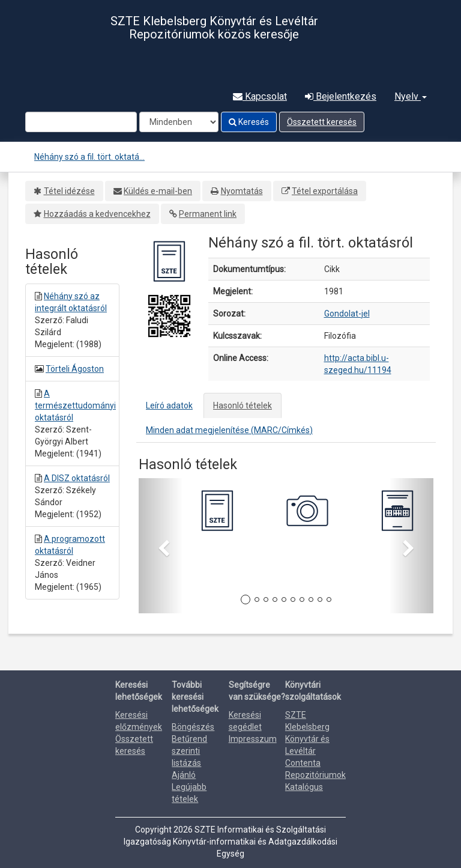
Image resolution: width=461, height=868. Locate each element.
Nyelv (411, 96)
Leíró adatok (169, 405)
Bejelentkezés (341, 96)
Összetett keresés (322, 122)
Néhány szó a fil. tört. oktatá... (89, 157)
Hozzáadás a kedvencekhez (97, 214)
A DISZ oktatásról (77, 478)
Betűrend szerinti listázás (189, 751)
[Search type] (179, 122)
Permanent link (208, 214)
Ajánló (184, 775)
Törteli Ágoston (75, 369)
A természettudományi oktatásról (75, 405)
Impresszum (253, 739)
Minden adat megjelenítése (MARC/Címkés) (229, 430)
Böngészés (193, 727)
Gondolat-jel (347, 314)
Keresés (249, 122)
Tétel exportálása (325, 191)
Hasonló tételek (243, 405)
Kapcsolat (260, 96)
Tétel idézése (69, 191)
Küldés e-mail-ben (158, 191)
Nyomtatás (242, 191)
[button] (161, 546)
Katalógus (304, 787)
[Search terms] (81, 122)
